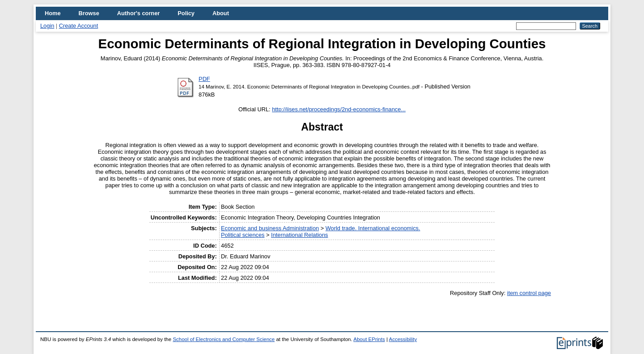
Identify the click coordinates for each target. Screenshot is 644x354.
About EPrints (369, 339)
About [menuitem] (221, 13)
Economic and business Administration (270, 228)
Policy (186, 13)
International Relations (299, 235)
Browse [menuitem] (89, 13)
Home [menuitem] (53, 13)
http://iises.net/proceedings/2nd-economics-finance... (339, 109)
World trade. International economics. (373, 228)
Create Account (79, 26)
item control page (529, 293)
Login (47, 26)
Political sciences (243, 235)
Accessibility (403, 339)
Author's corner (138, 13)
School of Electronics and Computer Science (224, 339)
